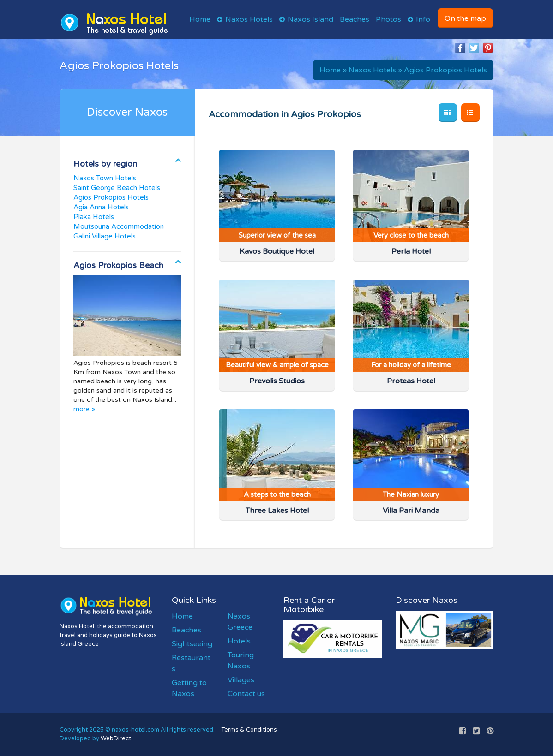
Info (423, 19)
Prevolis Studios (277, 381)
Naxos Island (310, 19)
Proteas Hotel (411, 381)
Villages (241, 680)
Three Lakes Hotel (277, 511)
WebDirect (116, 738)
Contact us (246, 694)
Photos (388, 19)
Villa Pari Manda (411, 511)
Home (200, 19)
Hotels (239, 641)
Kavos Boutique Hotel (277, 251)
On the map (465, 18)
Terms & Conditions (249, 730)
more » (84, 409)
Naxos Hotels (249, 19)
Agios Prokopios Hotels (445, 70)
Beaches (355, 19)
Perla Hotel (411, 251)
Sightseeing (192, 644)
